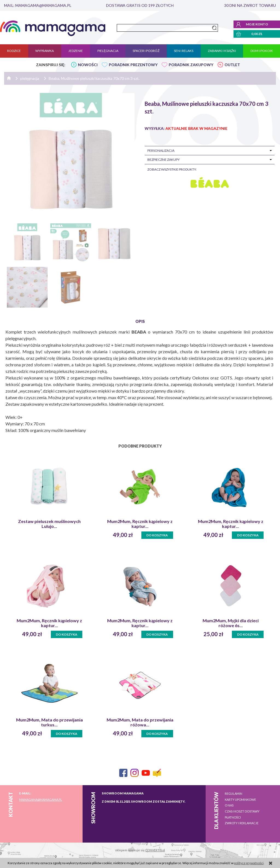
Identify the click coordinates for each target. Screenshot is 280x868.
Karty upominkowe (240, 800)
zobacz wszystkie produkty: (172, 169)
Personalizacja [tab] (161, 150)
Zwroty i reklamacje (242, 823)
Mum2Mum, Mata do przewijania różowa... (140, 722)
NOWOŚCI (88, 65)
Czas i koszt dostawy (242, 811)
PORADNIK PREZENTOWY (133, 65)
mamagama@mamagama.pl (41, 800)
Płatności (233, 817)
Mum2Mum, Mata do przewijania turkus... (49, 722)
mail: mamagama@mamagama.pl (38, 5)
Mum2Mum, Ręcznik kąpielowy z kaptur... (140, 524)
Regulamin (234, 794)
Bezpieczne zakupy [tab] (164, 160)
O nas (229, 805)
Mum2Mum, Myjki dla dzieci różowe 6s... (231, 623)
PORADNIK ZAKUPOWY (191, 65)
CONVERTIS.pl (155, 850)
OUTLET (232, 65)
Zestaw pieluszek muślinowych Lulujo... (49, 524)
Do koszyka (157, 535)
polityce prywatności (249, 863)
